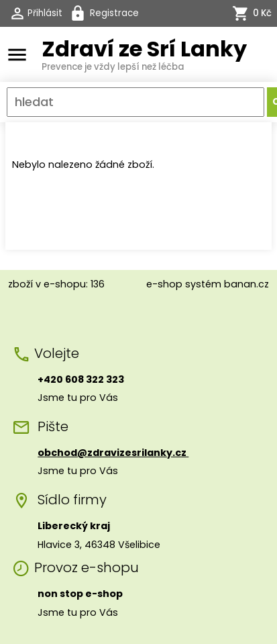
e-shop (164, 284)
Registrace (114, 13)
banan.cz (246, 284)
